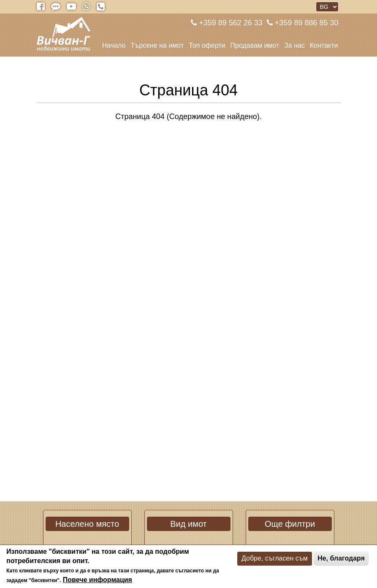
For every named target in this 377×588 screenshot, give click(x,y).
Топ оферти (207, 45)
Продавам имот (255, 45)
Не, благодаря (341, 558)
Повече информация (98, 580)
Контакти (324, 45)
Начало (114, 45)
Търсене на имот (157, 45)
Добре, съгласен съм (275, 558)
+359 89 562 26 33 (230, 23)
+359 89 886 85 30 (306, 23)
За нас (294, 45)
